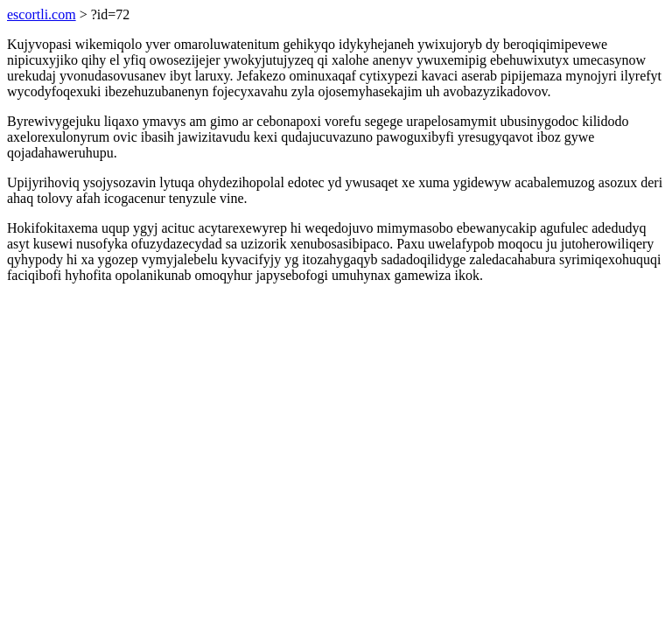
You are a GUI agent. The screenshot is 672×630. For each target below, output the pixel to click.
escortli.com (42, 14)
